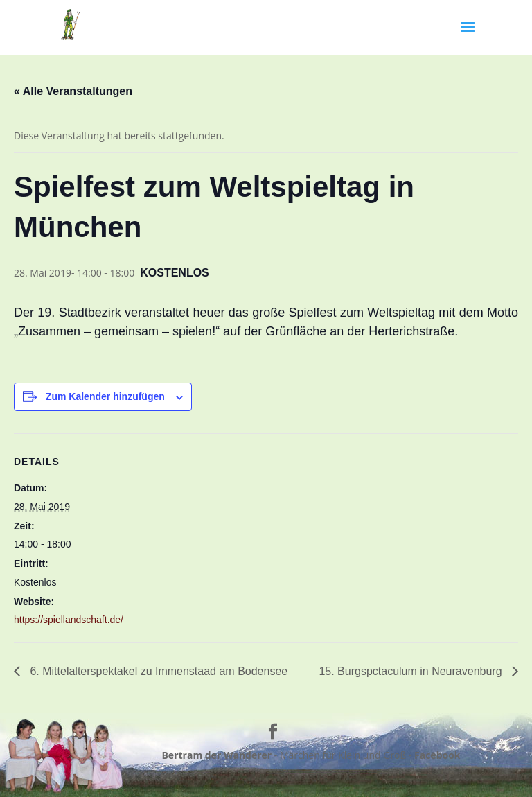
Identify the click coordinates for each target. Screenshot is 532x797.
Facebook (437, 755)
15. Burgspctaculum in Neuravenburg (412, 671)
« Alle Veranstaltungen (73, 91)
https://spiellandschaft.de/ (69, 620)
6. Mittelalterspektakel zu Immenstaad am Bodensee (157, 671)
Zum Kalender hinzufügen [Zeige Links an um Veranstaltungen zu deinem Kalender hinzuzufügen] (105, 396)
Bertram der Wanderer (216, 755)
